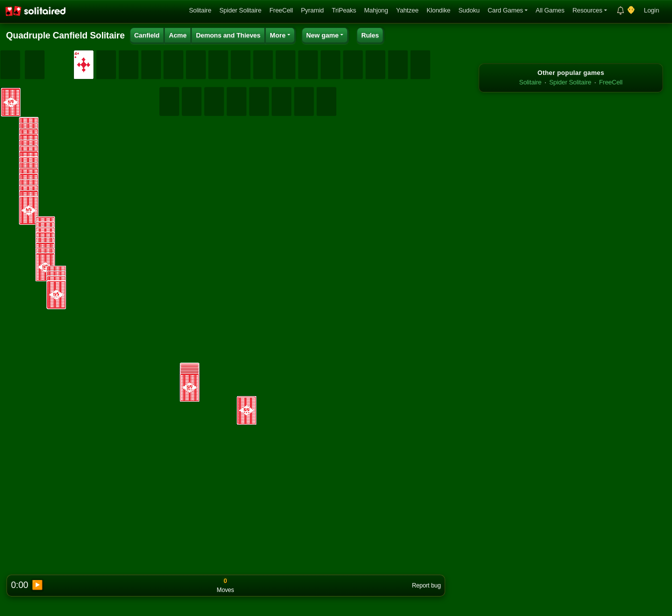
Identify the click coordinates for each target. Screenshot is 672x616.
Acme (178, 35)
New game (323, 35)
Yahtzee (407, 10)
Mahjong (376, 10)
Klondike (439, 10)
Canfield (147, 35)
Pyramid (312, 10)
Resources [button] (588, 10)
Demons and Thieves (228, 35)
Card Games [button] (505, 10)
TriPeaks (344, 10)
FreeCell (281, 10)
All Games (550, 10)
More (278, 35)
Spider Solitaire (240, 10)
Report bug (426, 586)
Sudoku (469, 10)
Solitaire (200, 10)
